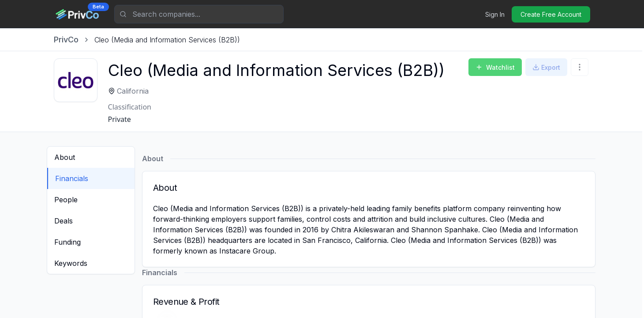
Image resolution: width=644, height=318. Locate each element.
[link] (167, 40)
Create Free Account (551, 14)
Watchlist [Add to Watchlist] (495, 67)
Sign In (495, 14)
